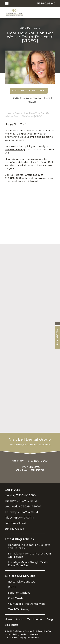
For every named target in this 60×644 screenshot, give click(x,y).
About (20, 619)
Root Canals (16, 598)
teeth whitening (15, 150)
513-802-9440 (13, 178)
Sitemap (35, 634)
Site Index (11, 625)
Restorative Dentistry (22, 582)
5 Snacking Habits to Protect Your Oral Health (30, 555)
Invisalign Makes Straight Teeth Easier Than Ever (28, 564)
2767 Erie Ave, (32, 100)
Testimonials (35, 619)
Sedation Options (19, 593)
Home (9, 113)
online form (46, 178)
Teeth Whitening (19, 609)
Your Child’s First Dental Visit (26, 604)
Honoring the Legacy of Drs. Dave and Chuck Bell (29, 546)
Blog (18, 113)
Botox (12, 587)
